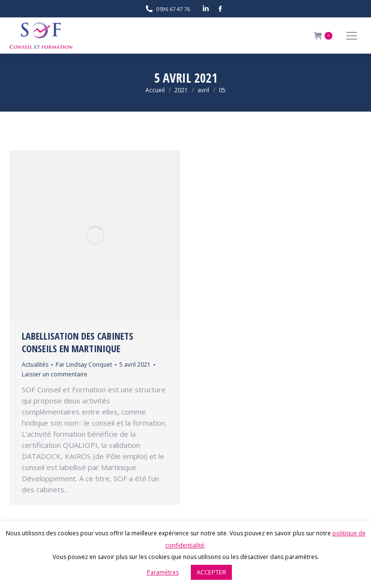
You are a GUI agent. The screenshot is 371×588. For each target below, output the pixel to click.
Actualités (35, 365)
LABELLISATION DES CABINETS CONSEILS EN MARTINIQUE (78, 342)
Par (84, 365)
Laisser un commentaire (55, 374)
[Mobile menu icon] (352, 36)
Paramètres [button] (163, 572)
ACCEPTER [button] (211, 572)
